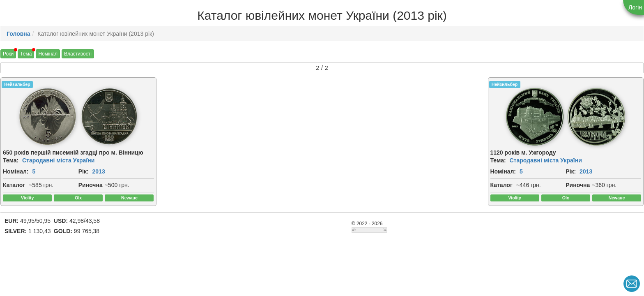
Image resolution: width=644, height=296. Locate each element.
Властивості (78, 54)
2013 (99, 171)
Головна (18, 34)
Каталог (14, 185)
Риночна (91, 185)
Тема (26, 54)
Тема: (11, 160)
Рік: (84, 171)
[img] (48, 117)
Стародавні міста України (58, 160)
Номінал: (16, 171)
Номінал (48, 54)
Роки (8, 54)
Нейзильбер (17, 84)
